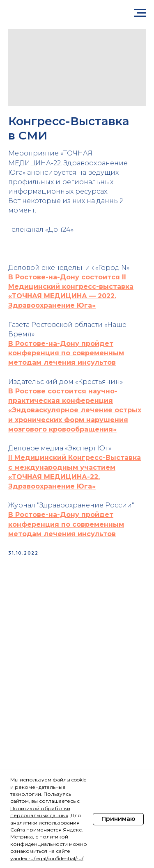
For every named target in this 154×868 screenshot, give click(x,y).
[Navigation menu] (140, 13)
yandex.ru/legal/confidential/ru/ (47, 858)
